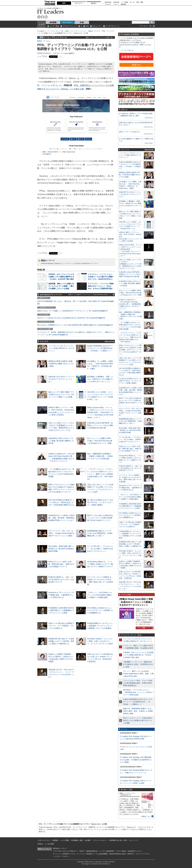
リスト (60, 57)
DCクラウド (79, 3)
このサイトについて (44, 840)
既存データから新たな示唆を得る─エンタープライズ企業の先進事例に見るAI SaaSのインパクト (100, 518)
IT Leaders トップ (43, 31)
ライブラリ (94, 263)
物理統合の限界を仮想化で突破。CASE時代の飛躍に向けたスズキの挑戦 (61, 364)
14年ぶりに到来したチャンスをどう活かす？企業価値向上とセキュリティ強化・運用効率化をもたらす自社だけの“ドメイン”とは (130, 264)
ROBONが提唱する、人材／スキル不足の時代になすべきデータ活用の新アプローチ (61, 579)
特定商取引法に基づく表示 (118, 840)
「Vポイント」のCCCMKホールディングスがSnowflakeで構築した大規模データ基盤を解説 (100, 595)
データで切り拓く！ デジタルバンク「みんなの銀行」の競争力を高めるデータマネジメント (100, 549)
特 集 (82, 22)
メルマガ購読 (65, 840)
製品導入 (94, 3)
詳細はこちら (146, 816)
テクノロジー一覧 (57, 31)
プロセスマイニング (70, 26)
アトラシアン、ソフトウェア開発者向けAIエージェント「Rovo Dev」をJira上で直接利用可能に (101, 286)
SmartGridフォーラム (135, 851)
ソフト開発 (125, 2)
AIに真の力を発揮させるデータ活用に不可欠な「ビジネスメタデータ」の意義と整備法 (100, 502)
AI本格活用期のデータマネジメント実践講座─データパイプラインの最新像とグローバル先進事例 (100, 626)
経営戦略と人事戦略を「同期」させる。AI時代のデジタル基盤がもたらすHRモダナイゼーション (100, 379)
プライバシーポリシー (100, 840)
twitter (39, 17)
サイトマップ (133, 840)
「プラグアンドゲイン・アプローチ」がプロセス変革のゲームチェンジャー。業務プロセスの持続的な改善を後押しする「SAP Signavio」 (100, 474)
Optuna (57, 263)
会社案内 (88, 840)
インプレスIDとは (127, 50)
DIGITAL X (131, 854)
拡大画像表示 (47, 154)
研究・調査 (140, 2)
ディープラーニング (68, 263)
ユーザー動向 (54, 26)
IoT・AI (132, 2)
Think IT (82, 851)
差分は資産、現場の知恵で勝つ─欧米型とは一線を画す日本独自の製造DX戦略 (61, 549)
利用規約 (55, 840)
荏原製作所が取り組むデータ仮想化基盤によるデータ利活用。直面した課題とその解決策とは (61, 641)
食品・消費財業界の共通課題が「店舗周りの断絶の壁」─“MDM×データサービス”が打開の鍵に (100, 456)
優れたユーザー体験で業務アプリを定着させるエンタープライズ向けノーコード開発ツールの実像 (61, 394)
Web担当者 (108, 2)
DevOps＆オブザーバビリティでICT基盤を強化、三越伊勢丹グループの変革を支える (61, 595)
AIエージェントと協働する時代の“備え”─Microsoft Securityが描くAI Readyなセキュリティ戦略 (100, 441)
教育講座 (123, 4)
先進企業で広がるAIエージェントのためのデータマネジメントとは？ (61, 379)
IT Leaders (50, 12)
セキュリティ (97, 26)
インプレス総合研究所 (107, 851)
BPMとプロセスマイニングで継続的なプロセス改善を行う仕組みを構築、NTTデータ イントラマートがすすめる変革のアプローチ (130, 350)
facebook (42, 17)
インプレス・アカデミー (61, 856)
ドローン (116, 4)
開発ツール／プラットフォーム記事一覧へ (100, 38)
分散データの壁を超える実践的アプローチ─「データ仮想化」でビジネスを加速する (61, 626)
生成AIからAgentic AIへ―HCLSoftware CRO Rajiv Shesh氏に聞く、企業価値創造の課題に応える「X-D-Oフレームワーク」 (130, 304)
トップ (42, 24)
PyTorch (78, 263)
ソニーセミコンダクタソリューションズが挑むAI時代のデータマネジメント (61, 348)
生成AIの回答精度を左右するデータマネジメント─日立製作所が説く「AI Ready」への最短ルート (100, 348)
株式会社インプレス (60, 848)
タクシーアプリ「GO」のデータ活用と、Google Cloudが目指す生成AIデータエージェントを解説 (61, 533)
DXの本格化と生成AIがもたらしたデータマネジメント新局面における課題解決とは (100, 610)
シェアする (42, 56)
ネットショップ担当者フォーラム (64, 854)
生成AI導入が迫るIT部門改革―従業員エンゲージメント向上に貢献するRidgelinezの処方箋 (100, 425)
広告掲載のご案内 (77, 840)
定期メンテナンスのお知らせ (129, 132)
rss (46, 17)
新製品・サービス (94, 31)
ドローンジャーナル (142, 854)
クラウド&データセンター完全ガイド (65, 851)
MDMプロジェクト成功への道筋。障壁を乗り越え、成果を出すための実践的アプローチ (61, 564)
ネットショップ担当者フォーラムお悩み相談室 (92, 854)
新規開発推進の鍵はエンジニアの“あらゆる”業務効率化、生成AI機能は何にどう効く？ (100, 533)
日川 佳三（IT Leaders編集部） (64, 53)
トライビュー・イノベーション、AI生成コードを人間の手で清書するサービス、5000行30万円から (101, 277)
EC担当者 (116, 2)
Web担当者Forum (92, 851)
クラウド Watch (121, 851)
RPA (87, 26)
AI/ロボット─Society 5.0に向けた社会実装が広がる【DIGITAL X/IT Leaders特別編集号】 (72, 318)
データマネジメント (113, 26)
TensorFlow (86, 263)
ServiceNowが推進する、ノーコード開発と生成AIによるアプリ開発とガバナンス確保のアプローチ (100, 564)
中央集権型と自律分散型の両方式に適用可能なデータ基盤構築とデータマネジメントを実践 (61, 610)
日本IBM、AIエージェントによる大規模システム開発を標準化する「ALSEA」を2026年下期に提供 (61, 277)
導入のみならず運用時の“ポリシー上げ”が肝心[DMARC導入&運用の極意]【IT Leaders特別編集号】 (75, 325)
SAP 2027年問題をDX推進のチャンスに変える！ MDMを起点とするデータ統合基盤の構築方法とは (61, 502)
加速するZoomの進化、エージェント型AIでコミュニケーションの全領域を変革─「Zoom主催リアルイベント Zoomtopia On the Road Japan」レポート (100, 412)
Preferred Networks (47, 263)
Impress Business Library (128, 45)
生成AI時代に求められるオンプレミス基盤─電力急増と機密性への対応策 (61, 441)
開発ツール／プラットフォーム (76, 31)
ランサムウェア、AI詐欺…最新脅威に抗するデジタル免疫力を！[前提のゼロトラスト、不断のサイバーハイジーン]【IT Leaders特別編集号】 (76, 333)
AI (81, 26)
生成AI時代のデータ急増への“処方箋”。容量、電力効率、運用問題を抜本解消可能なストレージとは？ (62, 518)
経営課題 (53, 22)
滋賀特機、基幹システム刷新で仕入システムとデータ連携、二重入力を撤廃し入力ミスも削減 (61, 286)
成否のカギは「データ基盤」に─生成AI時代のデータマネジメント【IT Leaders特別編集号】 (73, 311)
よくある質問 (49, 844)
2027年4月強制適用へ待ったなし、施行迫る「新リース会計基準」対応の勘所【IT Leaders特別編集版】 (76, 302)
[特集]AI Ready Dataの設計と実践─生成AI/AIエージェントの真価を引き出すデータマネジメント (136, 602)
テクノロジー (67, 22)
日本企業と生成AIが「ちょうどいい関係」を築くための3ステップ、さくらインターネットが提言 (100, 641)
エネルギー (108, 4)
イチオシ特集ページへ (144, 628)
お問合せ (40, 844)
